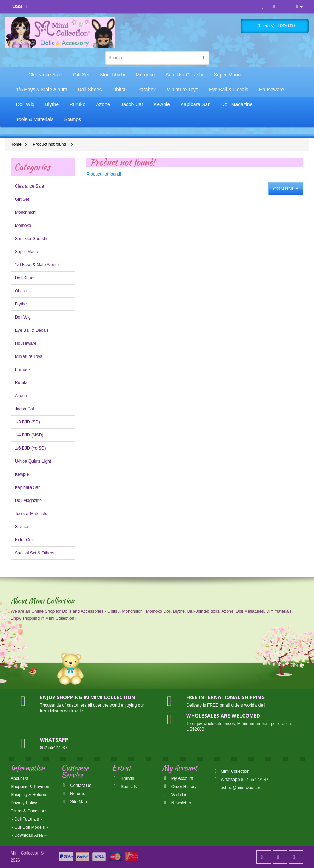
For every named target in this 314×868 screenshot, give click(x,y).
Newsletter (177, 803)
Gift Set (81, 75)
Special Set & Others (35, 553)
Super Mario (227, 75)
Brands (123, 778)
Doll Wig (25, 104)
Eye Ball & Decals (229, 90)
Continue (286, 189)
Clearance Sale (45, 75)
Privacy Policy (24, 803)
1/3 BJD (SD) (27, 422)
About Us (19, 778)
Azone (103, 104)
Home (16, 144)
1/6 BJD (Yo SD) (30, 448)
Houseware (271, 90)
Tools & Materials (35, 119)
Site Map (74, 802)
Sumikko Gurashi (184, 75)
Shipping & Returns (29, 795)
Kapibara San (196, 104)
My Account (178, 778)
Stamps (73, 119)
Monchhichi (113, 75)
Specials (124, 787)
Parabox (147, 90)
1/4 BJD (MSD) (29, 435)
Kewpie (162, 104)
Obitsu (119, 90)
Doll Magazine (237, 104)
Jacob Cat (132, 104)
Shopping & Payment (31, 787)
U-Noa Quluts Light (33, 461)
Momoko (145, 75)
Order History (179, 787)
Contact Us (76, 786)
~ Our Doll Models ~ (30, 827)
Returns (73, 794)
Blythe (52, 104)
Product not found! (50, 144)
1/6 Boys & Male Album (42, 90)
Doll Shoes (90, 90)
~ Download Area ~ (29, 835)
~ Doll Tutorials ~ (27, 819)
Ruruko (77, 104)
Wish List (175, 795)
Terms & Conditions (29, 811)
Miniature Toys (182, 90)
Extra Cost (25, 540)
